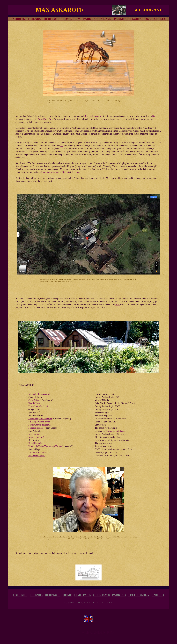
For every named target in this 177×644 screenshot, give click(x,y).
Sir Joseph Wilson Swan (39, 422)
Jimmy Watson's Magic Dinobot (55, 172)
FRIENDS (34, 19)
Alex (118, 304)
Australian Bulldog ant (116, 431)
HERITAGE (52, 19)
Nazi (154, 116)
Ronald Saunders (36, 443)
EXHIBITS (20, 595)
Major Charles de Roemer (40, 425)
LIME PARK (83, 19)
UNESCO (158, 595)
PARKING (121, 19)
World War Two (45, 119)
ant (62, 146)
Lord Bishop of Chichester (40, 419)
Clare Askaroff (35, 400)
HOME (67, 19)
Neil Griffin (34, 434)
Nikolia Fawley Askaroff (39, 437)
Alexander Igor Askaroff (39, 394)
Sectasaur (76, 172)
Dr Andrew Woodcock (38, 406)
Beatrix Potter (35, 403)
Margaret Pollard (36, 428)
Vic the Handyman (37, 456)
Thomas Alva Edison (38, 452)
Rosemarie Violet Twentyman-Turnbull (46, 446)
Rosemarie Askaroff (93, 116)
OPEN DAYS (103, 19)
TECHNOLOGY (140, 19)
